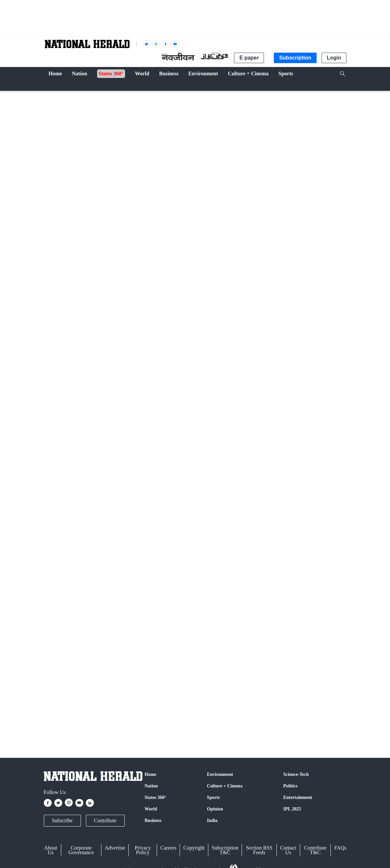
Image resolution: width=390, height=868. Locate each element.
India (212, 820)
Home (150, 774)
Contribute (105, 820)
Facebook (95, 612)
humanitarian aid (157, 712)
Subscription (295, 58)
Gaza (132, 712)
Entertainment (298, 797)
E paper (249, 58)
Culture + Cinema (225, 786)
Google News (151, 612)
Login (334, 58)
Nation (151, 786)
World (54, 96)
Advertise (115, 848)
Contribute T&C (315, 850)
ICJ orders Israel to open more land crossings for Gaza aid (159, 475)
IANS (74, 300)
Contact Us (288, 850)
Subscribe (62, 820)
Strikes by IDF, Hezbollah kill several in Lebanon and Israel (161, 598)
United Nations (61, 712)
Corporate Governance (81, 850)
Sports (213, 797)
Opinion (215, 809)
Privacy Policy (143, 850)
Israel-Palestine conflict (101, 712)
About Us (51, 850)
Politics (291, 786)
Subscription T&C (225, 850)
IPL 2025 (292, 809)
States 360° (155, 797)
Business (153, 820)
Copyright (194, 848)
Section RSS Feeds (259, 850)
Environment (220, 774)
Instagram (185, 612)
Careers (168, 848)
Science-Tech (296, 774)
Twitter (120, 612)
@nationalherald (160, 625)
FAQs (340, 848)
